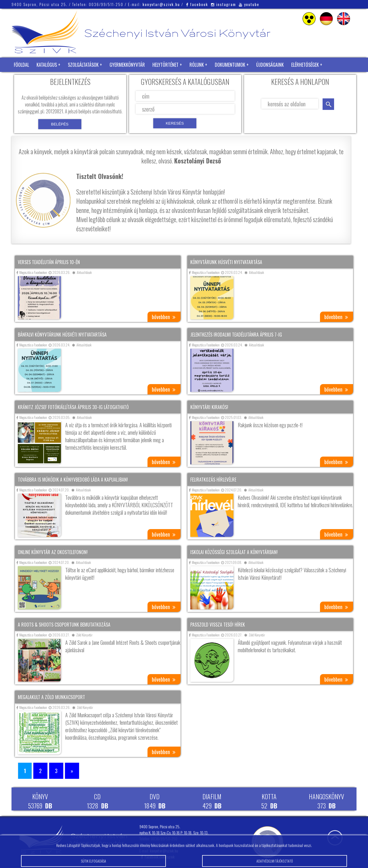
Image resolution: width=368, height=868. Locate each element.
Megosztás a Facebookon (32, 272)
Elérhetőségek (305, 65)
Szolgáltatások (83, 65)
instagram (224, 4)
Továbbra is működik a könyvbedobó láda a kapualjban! (73, 480)
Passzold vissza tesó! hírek (218, 625)
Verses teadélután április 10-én (49, 262)
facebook (197, 4)
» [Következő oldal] (72, 771)
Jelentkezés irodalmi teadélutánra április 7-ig (236, 335)
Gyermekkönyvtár (127, 65)
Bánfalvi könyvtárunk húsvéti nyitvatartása (62, 335)
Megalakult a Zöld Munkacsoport (51, 697)
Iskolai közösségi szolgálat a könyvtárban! (234, 552)
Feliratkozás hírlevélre (213, 480)
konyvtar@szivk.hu (161, 4)
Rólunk (197, 65)
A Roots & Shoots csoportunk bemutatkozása (64, 625)
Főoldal (21, 65)
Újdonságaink (270, 65)
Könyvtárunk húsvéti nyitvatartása (226, 262)
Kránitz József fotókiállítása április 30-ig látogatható (73, 407)
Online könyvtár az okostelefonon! (53, 552)
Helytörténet (165, 65)
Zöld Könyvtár (28, 79)
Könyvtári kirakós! (209, 407)
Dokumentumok (230, 65)
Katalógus (47, 65)
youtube (249, 4)
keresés (328, 104)
